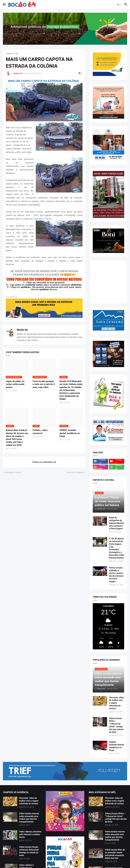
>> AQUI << (67, 275)
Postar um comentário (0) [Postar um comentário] (44, 462)
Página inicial (12, 53)
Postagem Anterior (13, 472)
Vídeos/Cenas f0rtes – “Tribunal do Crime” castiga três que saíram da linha (116, 725)
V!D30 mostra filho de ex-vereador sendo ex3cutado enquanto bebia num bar (115, 854)
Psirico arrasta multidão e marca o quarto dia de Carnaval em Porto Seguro (116, 575)
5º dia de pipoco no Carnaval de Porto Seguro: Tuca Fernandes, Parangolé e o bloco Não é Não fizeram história (117, 548)
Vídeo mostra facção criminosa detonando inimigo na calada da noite (29, 851)
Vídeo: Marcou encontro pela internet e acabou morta (30, 834)
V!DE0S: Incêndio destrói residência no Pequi (70, 433)
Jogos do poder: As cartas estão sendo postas (15, 384)
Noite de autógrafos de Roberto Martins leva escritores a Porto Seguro (116, 523)
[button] (4, 5)
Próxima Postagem (75, 472)
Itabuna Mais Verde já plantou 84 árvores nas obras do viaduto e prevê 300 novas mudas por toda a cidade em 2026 (17, 438)
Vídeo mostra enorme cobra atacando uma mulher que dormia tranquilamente (29, 818)
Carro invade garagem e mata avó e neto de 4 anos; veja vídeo (44, 384)
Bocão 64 (22, 330)
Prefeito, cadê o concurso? (40, 432)
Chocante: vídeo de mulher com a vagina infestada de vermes (116, 703)
